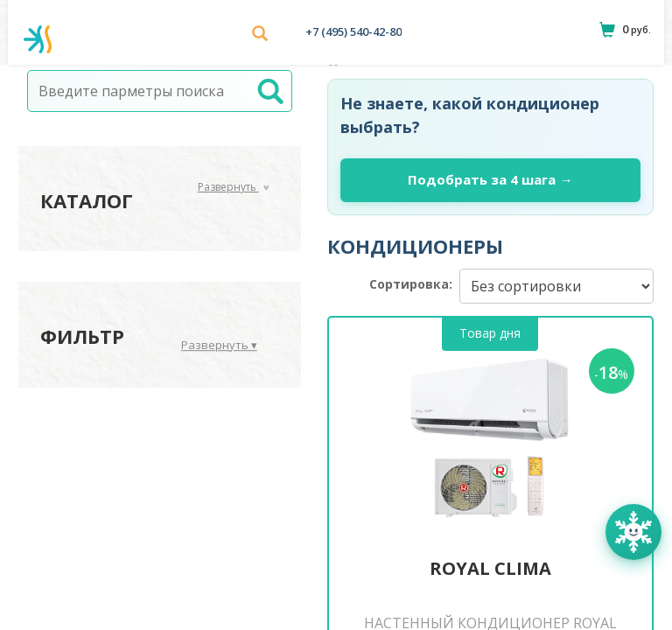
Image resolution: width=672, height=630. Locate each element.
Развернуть (233, 187)
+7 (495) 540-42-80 (353, 31)
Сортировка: (411, 284)
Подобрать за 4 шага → (490, 179)
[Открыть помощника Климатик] (633, 532)
